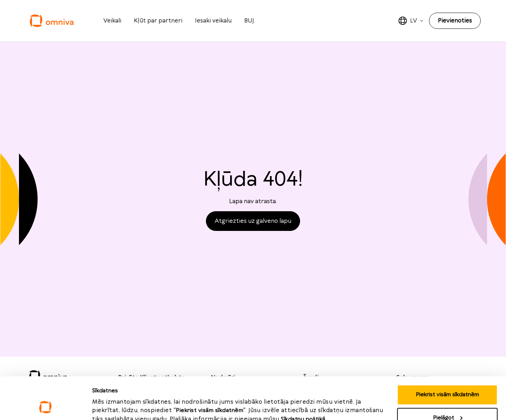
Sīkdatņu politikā (303, 380)
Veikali (112, 21)
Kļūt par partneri (158, 21)
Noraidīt (447, 401)
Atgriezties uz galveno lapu (253, 221)
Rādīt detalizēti (112, 399)
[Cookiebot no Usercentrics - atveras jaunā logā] (46, 406)
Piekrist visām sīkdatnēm (447, 355)
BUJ (249, 21)
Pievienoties (455, 21)
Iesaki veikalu (213, 21)
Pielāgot (448, 378)
